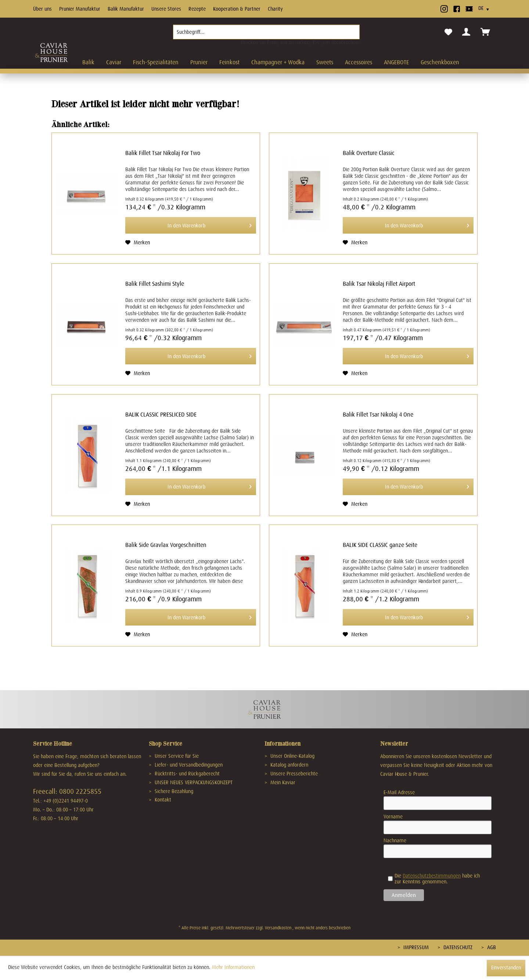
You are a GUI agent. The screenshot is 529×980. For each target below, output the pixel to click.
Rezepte (197, 9)
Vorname (393, 817)
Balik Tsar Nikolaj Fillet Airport (379, 284)
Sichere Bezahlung (173, 791)
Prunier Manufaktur (80, 9)
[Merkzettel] (448, 32)
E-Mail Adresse (399, 792)
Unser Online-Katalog (292, 756)
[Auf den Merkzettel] (138, 242)
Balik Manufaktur (126, 9)
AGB (491, 947)
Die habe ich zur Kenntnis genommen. (434, 879)
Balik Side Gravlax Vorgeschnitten (166, 545)
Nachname (395, 840)
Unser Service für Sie (176, 756)
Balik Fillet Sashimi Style (155, 284)
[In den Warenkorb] (191, 225)
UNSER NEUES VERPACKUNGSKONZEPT (193, 782)
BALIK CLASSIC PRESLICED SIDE (161, 415)
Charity (275, 9)
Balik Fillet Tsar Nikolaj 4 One (378, 415)
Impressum (415, 947)
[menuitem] (266, 35)
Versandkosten (278, 928)
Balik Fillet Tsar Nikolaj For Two (163, 153)
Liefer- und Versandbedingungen (188, 765)
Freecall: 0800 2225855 (67, 791)
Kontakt (162, 800)
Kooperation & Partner (237, 9)
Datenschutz (457, 947)
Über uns (42, 9)
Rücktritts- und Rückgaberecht (186, 774)
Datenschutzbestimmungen (432, 876)
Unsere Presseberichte (293, 774)
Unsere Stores (166, 9)
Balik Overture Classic (369, 153)
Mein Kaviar (282, 782)
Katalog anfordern (289, 765)
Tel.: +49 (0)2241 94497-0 (60, 801)
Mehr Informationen (233, 967)
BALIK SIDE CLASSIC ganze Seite (380, 545)
